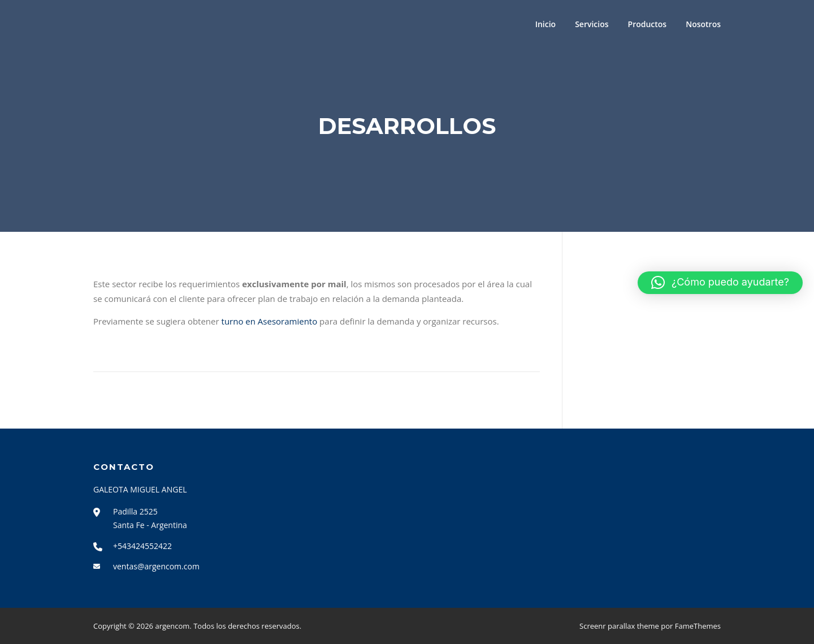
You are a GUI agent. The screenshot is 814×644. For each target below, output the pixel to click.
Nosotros (703, 24)
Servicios (592, 24)
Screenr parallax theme (619, 626)
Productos (648, 24)
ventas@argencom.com (156, 566)
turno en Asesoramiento (270, 321)
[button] (720, 283)
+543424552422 (142, 546)
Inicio (545, 24)
